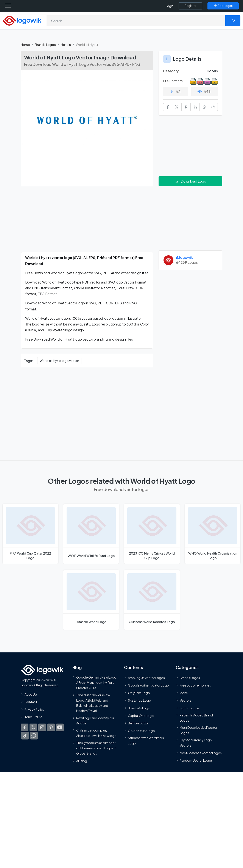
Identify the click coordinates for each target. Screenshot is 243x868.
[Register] (190, 6)
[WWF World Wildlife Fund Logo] (91, 534)
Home (25, 44)
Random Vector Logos (196, 760)
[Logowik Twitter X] (33, 727)
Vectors (185, 700)
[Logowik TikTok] (25, 736)
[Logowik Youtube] (60, 727)
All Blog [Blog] (82, 761)
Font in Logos (189, 708)
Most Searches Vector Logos (201, 753)
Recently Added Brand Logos (196, 718)
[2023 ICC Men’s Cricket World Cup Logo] (152, 534)
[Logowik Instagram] (42, 727)
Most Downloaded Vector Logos (199, 730)
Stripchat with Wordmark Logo (146, 740)
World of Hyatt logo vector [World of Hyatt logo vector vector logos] (59, 361)
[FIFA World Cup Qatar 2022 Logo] (30, 534)
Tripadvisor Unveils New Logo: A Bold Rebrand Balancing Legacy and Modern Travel (93, 703)
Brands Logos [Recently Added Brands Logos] (190, 677)
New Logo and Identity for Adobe (95, 720)
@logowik (184, 257)
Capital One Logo (141, 715)
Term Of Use (34, 717)
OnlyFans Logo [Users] (139, 693)
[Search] (136, 21)
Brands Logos (45, 44)
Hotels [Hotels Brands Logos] (212, 71)
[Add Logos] (223, 6)
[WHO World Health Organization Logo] (213, 534)
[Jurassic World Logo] (91, 600)
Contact (31, 702)
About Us (31, 694)
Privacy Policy (35, 709)
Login (170, 6)
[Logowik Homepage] (22, 20)
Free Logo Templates (195, 685)
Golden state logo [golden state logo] (141, 731)
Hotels (66, 44)
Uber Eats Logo (139, 708)
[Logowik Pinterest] (51, 727)
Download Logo (190, 181)
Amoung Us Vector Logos (146, 677)
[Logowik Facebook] (25, 727)
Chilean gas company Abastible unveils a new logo (96, 733)
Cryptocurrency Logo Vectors (196, 742)
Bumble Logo (138, 723)
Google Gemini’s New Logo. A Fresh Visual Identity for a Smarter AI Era (97, 682)
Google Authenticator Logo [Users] (148, 685)
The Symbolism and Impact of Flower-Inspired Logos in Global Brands (96, 748)
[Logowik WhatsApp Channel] (34, 736)
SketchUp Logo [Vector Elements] (139, 700)
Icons (184, 693)
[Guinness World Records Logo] (152, 600)
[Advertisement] (87, 222)
